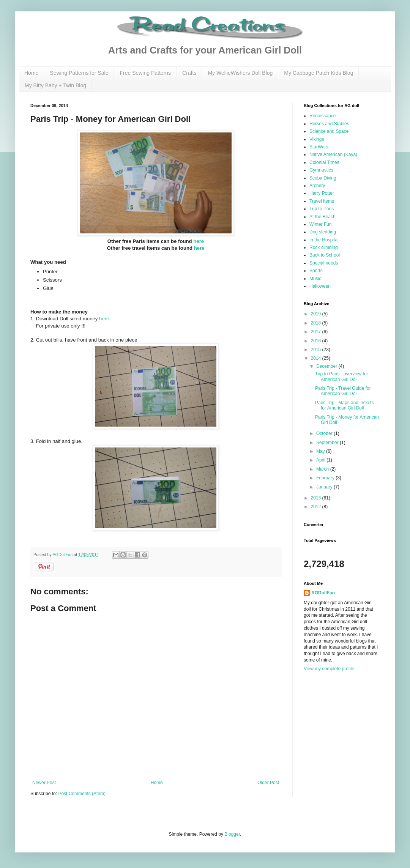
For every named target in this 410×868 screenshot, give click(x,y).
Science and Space (329, 131)
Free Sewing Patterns (145, 73)
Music (315, 279)
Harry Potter (322, 193)
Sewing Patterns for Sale (79, 73)
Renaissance (322, 116)
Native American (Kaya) (333, 154)
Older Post (268, 783)
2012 (317, 507)
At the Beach (322, 217)
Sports (316, 271)
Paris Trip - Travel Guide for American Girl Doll (343, 391)
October (325, 433)
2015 (317, 350)
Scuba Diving (323, 178)
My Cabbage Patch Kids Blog (319, 73)
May (321, 451)
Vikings (317, 139)
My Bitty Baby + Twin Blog (55, 85)
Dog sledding (323, 232)
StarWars (319, 147)
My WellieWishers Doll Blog (240, 73)
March (323, 469)
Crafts (189, 73)
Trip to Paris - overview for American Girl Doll (342, 377)
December (327, 366)
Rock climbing (324, 247)
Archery (317, 186)
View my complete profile (329, 669)
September (328, 443)
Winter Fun (321, 224)
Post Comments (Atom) (82, 794)
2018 (317, 323)
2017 (317, 332)
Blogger (232, 834)
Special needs (324, 263)
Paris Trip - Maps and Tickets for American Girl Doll (345, 405)
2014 (317, 358)
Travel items (322, 201)
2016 (317, 341)
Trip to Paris (322, 209)
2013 (317, 498)
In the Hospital (324, 240)
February (326, 478)
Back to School (325, 255)
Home (31, 73)
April (321, 460)
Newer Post (44, 783)
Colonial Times (324, 162)
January (325, 487)
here (199, 241)
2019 (317, 314)
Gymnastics (321, 170)
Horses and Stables (329, 124)
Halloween (320, 286)
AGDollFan (323, 593)
